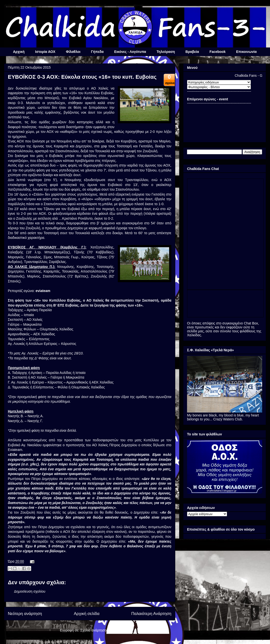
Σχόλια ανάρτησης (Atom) (100, 630)
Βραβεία (192, 52)
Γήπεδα (97, 52)
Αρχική (19, 52)
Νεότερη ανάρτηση (25, 614)
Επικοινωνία (246, 52)
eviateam (43, 291)
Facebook (218, 52)
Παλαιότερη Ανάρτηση (151, 614)
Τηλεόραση (166, 52)
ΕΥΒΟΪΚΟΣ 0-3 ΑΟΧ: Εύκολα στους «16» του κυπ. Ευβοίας (82, 77)
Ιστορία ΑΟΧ (45, 52)
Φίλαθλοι (73, 52)
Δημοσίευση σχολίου (30, 591)
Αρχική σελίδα (87, 614)
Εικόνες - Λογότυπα (130, 52)
